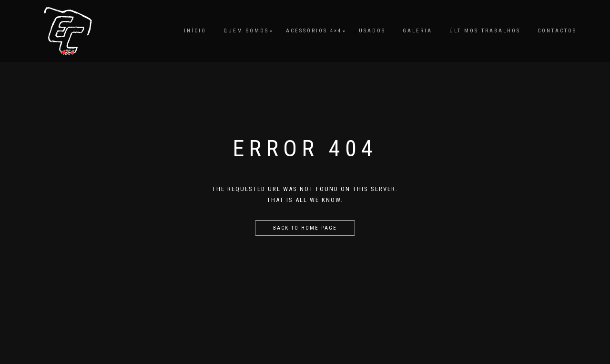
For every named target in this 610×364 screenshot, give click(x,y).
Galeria (417, 31)
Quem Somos (246, 31)
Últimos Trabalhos (485, 31)
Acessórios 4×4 (314, 31)
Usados (372, 31)
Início (195, 31)
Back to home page (305, 228)
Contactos (557, 31)
